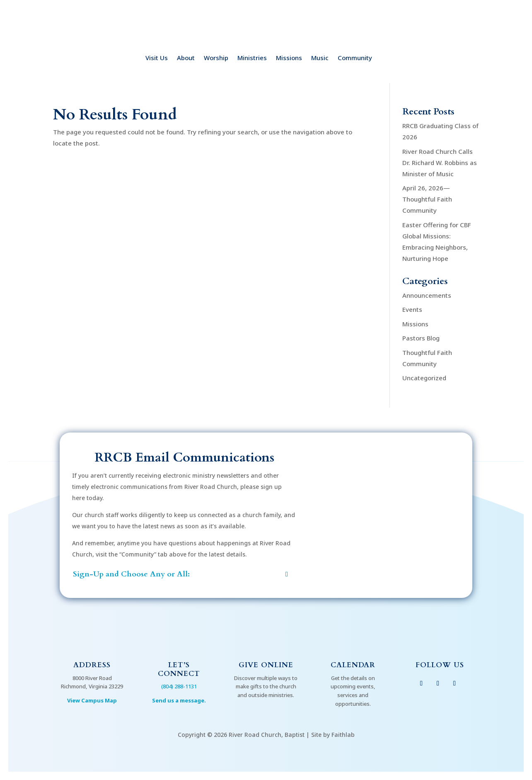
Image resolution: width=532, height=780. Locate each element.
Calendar (353, 665)
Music (320, 58)
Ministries (252, 58)
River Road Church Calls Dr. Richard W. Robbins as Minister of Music (440, 163)
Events (412, 309)
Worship (216, 58)
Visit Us (157, 58)
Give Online (266, 665)
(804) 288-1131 (179, 686)
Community (355, 58)
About (186, 58)
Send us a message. (179, 700)
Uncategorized (424, 378)
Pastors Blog (421, 338)
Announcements (427, 295)
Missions (289, 58)
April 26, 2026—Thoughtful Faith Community (427, 199)
